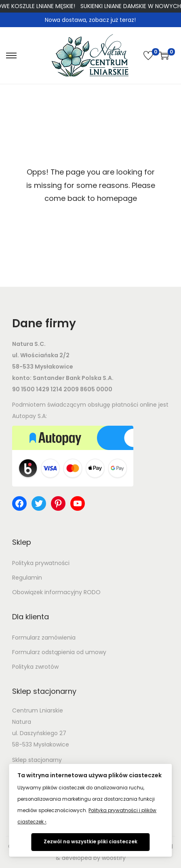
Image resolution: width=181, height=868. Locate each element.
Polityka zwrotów (35, 667)
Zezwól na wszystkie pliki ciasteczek (90, 842)
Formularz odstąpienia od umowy (59, 652)
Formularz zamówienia (44, 638)
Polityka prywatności (41, 563)
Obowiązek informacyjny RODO (56, 592)
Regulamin (27, 578)
